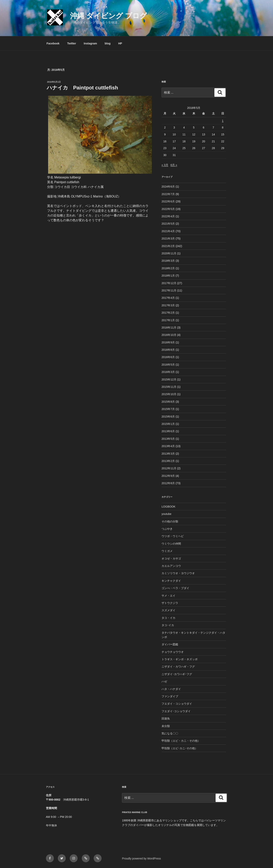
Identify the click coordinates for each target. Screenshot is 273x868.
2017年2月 (168, 313)
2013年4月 (168, 446)
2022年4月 (168, 216)
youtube (166, 514)
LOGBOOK (168, 507)
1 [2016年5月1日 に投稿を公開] (223, 121)
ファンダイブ (170, 696)
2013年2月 (168, 461)
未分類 (166, 726)
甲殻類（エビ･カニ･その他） (180, 748)
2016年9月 (168, 342)
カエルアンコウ (171, 566)
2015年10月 (169, 394)
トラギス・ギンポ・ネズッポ (180, 659)
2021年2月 (168, 246)
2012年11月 (169, 468)
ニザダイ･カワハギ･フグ (177, 674)
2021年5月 (168, 224)
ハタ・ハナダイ (171, 689)
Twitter (72, 43)
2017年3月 (168, 305)
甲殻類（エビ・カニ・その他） (181, 741)
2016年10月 (169, 335)
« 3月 (165, 165)
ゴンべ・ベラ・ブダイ (175, 588)
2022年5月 (168, 209)
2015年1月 (168, 424)
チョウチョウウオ (173, 652)
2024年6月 (168, 187)
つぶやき (167, 529)
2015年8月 (168, 402)
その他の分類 (170, 521)
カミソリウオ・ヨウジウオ (178, 573)
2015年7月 (168, 409)
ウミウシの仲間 (171, 544)
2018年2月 (168, 268)
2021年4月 (168, 231)
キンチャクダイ (171, 581)
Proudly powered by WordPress (141, 858)
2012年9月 (168, 476)
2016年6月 (168, 357)
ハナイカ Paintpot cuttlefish (82, 88)
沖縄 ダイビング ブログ (108, 16)
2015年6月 (168, 417)
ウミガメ (167, 551)
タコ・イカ (168, 618)
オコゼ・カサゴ (171, 559)
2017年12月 (169, 283)
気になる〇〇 (170, 733)
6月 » (174, 165)
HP (120, 43)
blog (108, 43)
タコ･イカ (168, 625)
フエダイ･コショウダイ (176, 711)
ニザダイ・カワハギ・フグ (178, 667)
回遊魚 (166, 719)
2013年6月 (168, 431)
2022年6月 (168, 201)
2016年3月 (168, 372)
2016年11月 (169, 328)
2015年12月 (169, 379)
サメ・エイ (168, 596)
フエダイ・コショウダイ (177, 704)
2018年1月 (168, 276)
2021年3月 (168, 239)
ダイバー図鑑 (170, 644)
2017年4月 (168, 298)
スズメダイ (168, 610)
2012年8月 (168, 483)
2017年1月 (168, 320)
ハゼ (164, 681)
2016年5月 (168, 365)
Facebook (53, 43)
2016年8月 (168, 350)
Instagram (90, 43)
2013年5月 (168, 439)
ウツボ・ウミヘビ (173, 536)
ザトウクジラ (170, 603)
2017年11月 (169, 290)
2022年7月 (168, 194)
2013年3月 (168, 454)
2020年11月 (169, 253)
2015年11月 (169, 387)
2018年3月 (168, 261)
